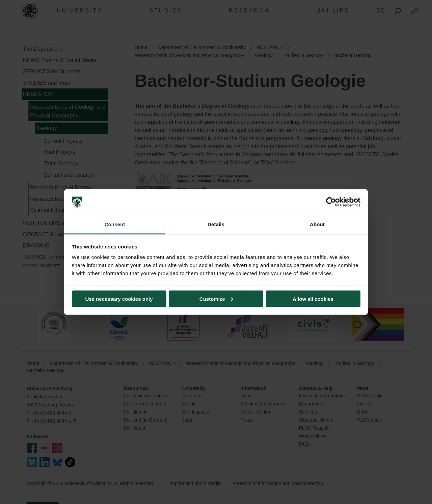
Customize (216, 299)
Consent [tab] (115, 224)
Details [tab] (216, 224)
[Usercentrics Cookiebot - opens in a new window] (331, 202)
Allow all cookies (313, 299)
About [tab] (317, 224)
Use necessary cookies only (119, 299)
